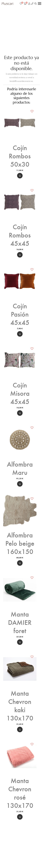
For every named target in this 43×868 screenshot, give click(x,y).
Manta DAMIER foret (20, 622)
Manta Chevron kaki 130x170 (20, 705)
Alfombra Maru (20, 468)
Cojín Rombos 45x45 (20, 235)
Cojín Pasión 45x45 (20, 314)
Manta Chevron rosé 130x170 (20, 793)
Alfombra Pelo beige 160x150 (20, 543)
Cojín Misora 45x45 (20, 393)
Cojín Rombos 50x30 (20, 156)
